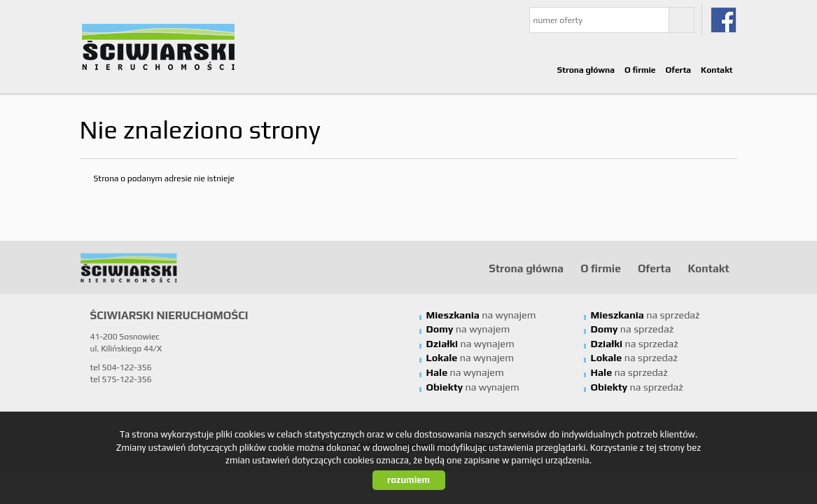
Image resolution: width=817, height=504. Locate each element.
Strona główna (586, 70)
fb (724, 20)
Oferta (679, 70)
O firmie (640, 70)
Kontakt (717, 70)
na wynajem (481, 315)
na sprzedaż (645, 315)
